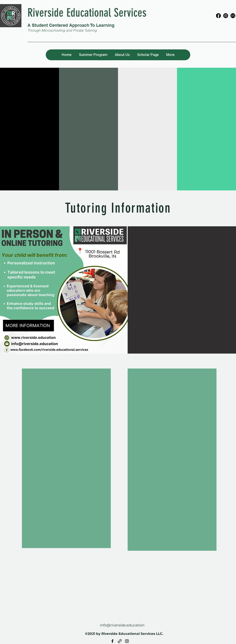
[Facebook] (218, 16)
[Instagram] (226, 16)
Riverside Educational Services (87, 13)
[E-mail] (233, 16)
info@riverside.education (122, 625)
